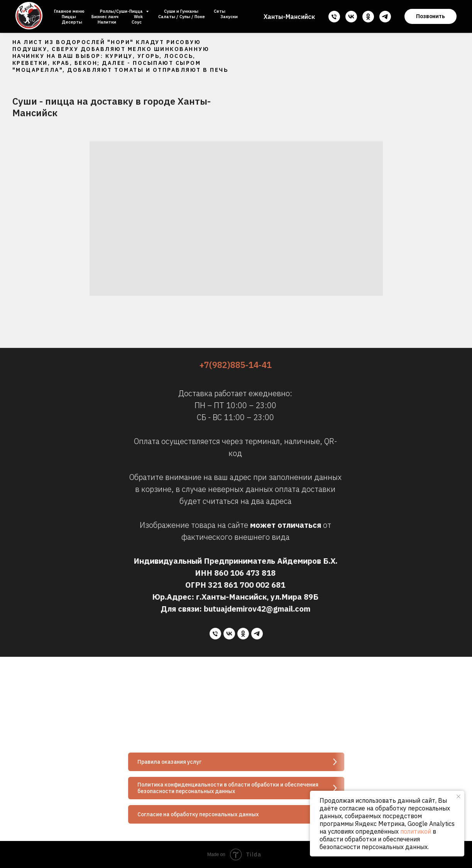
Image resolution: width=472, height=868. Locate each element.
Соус (137, 22)
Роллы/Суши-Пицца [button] (122, 11)
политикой (416, 831)
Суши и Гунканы (181, 11)
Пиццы (69, 17)
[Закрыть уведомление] (458, 797)
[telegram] (385, 17)
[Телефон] (334, 17)
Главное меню (69, 11)
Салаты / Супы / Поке (182, 17)
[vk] (351, 17)
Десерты (72, 22)
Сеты (220, 11)
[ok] (368, 17)
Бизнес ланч (105, 17)
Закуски (229, 17)
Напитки (107, 22)
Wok (138, 17)
